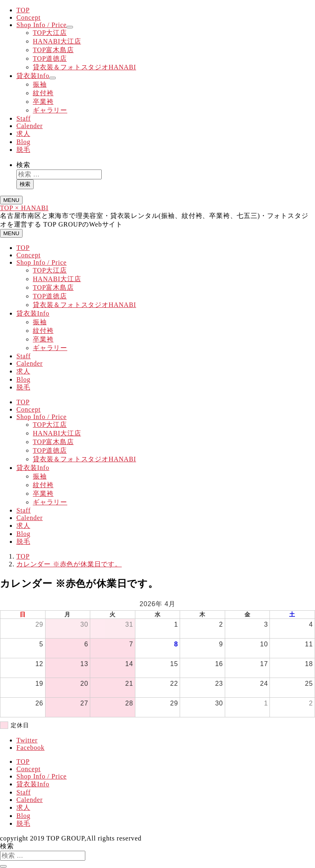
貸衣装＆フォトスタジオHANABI (84, 67)
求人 (23, 134)
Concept (29, 17)
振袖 (40, 84)
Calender (30, 126)
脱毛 (23, 150)
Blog (23, 142)
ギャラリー (50, 110)
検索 (23, 165)
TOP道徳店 (50, 58)
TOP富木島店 (53, 50)
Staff (24, 118)
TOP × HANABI (24, 208)
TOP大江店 (50, 33)
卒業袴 (43, 102)
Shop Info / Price (41, 25)
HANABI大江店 (57, 41)
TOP (23, 10)
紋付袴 (43, 93)
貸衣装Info (33, 76)
